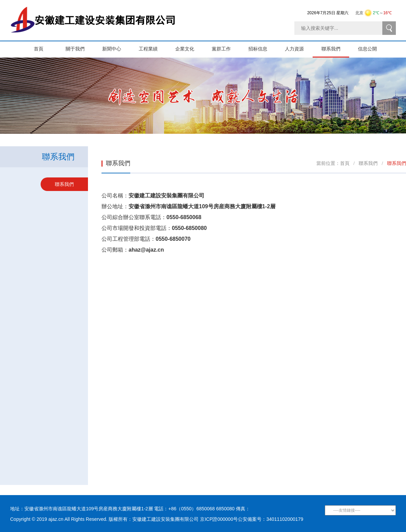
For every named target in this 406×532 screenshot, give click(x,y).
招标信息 (262, 46)
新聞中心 (116, 46)
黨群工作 (226, 46)
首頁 (39, 46)
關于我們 (80, 46)
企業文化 (189, 46)
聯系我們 (335, 46)
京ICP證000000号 (219, 519)
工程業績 (153, 46)
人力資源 (299, 46)
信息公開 (372, 46)
